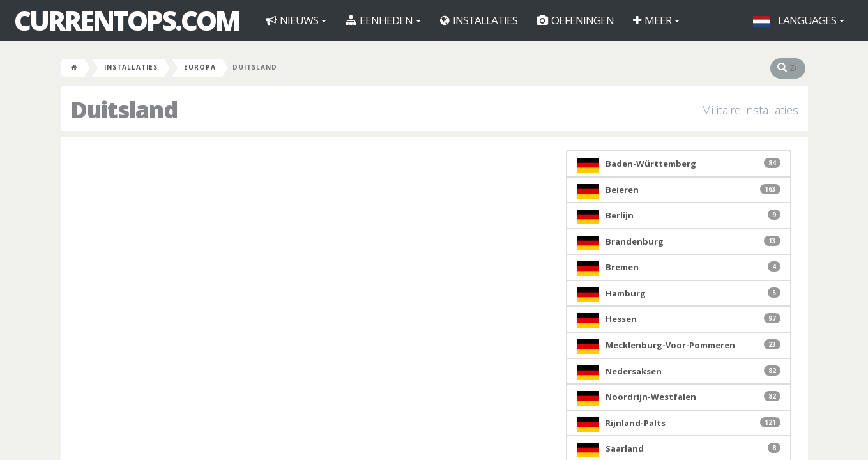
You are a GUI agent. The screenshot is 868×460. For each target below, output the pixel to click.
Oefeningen (575, 20)
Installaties (479, 20)
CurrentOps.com (126, 20)
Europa (200, 67)
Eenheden (383, 20)
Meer (656, 20)
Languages (799, 20)
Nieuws (296, 20)
